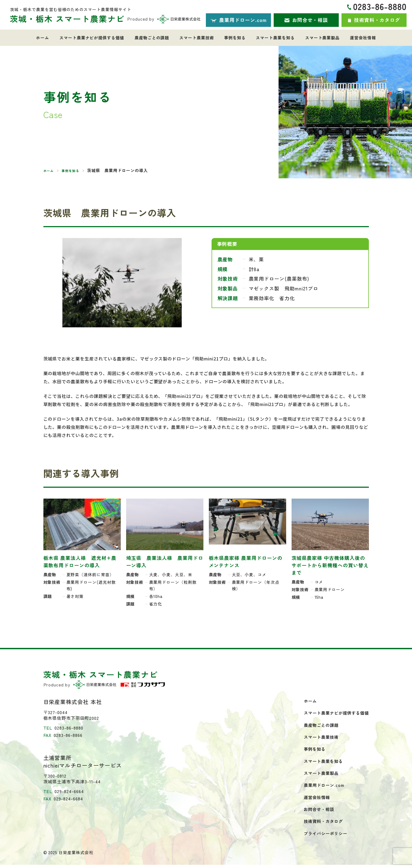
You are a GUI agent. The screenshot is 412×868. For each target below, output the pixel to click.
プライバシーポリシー (323, 837)
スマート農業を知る (272, 38)
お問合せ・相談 (316, 812)
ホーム (50, 38)
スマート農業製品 (317, 38)
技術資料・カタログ (320, 824)
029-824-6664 (69, 791)
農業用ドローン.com (321, 787)
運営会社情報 (356, 38)
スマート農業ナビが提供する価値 (97, 38)
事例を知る (234, 38)
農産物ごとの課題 (155, 38)
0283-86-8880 (380, 6)
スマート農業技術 (198, 38)
